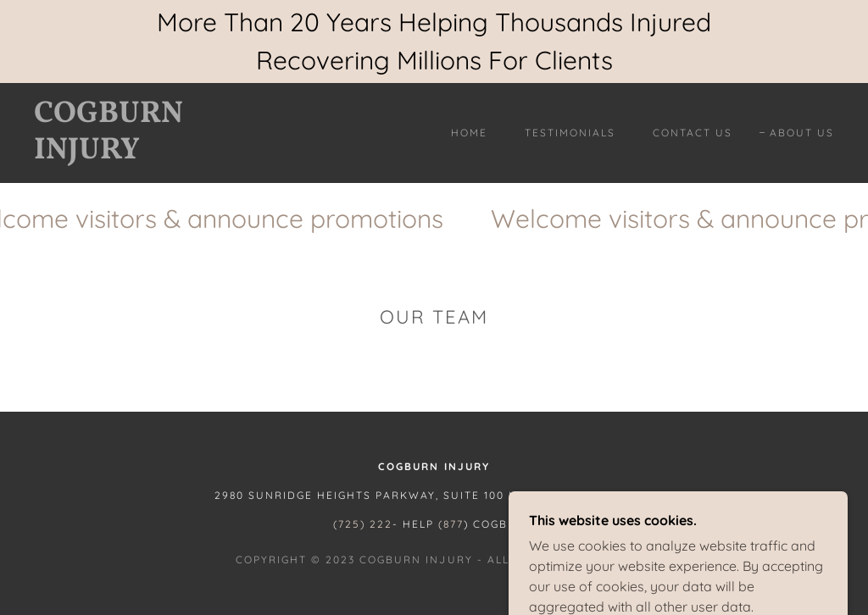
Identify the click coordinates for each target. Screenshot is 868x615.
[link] (140, 153)
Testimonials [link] (570, 133)
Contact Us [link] (693, 133)
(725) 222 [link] (363, 524)
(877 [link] (451, 524)
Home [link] (469, 133)
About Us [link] (802, 133)
